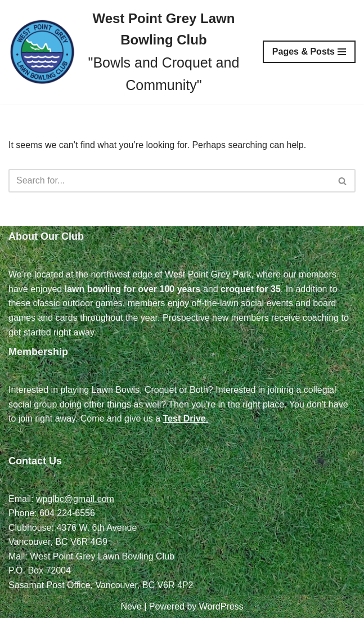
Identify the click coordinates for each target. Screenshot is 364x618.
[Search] (169, 181)
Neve (131, 606)
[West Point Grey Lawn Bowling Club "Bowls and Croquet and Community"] (127, 52)
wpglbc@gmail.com (75, 499)
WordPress (221, 606)
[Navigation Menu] (309, 52)
